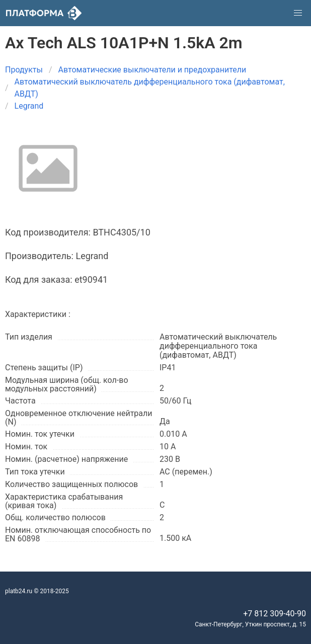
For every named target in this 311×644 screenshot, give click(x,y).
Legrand (29, 106)
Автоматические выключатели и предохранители (152, 70)
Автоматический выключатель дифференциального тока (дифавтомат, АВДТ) (150, 88)
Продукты (24, 70)
